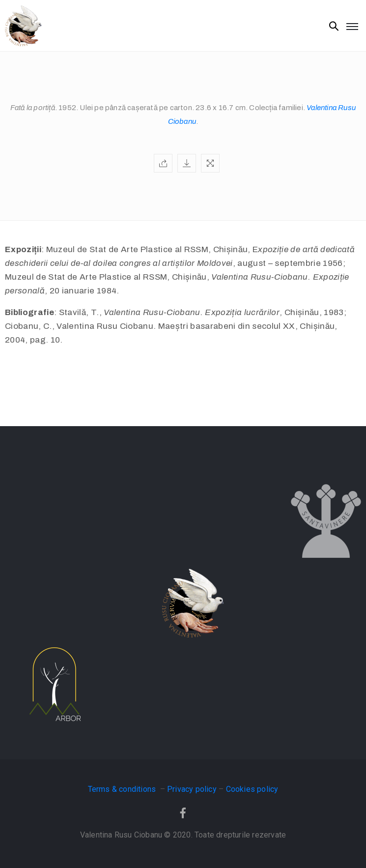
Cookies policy (252, 789)
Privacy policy (192, 789)
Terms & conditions (123, 789)
